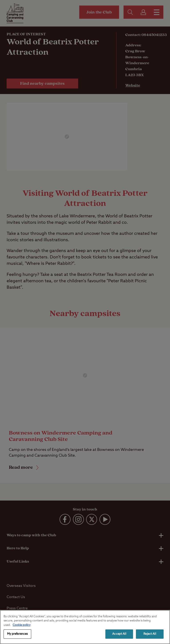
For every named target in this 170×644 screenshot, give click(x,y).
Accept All (119, 634)
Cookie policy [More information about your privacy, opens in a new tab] (22, 625)
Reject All (150, 634)
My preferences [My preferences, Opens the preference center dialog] (17, 634)
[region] (85, 627)
